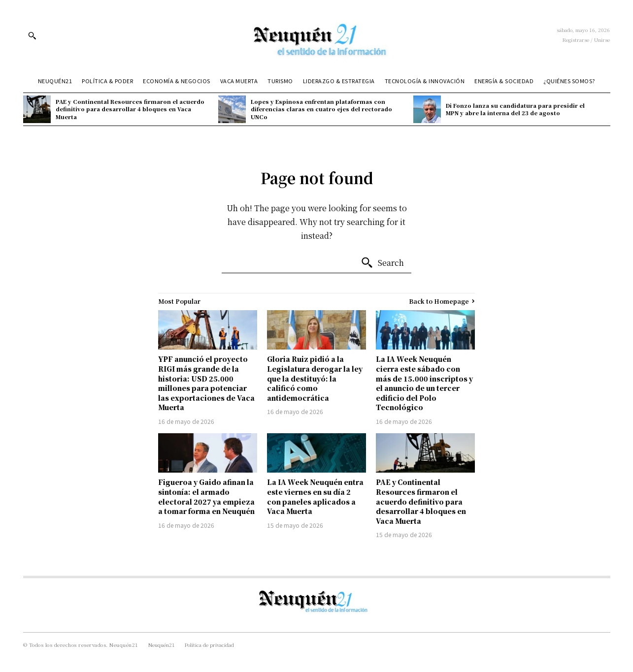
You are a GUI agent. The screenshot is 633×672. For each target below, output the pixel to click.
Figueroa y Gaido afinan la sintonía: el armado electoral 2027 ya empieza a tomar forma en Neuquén (206, 496)
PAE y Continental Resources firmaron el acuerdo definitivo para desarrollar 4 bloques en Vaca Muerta (130, 109)
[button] (32, 35)
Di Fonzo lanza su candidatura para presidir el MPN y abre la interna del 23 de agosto (515, 109)
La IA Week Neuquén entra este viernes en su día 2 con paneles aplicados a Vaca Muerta (315, 496)
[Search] (382, 263)
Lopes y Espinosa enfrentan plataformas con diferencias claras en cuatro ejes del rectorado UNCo (321, 109)
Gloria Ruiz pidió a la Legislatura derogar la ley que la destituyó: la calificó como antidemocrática (315, 378)
